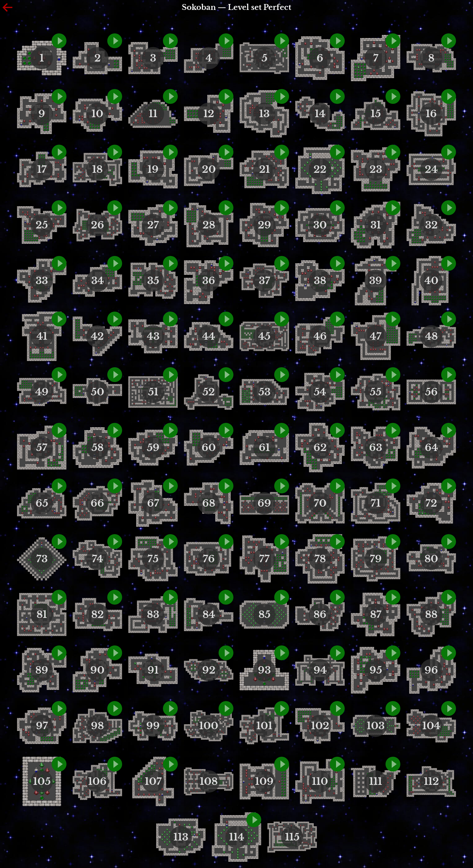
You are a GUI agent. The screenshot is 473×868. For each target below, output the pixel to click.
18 (97, 169)
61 (264, 448)
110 (320, 781)
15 (376, 114)
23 (376, 169)
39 (376, 281)
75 (153, 559)
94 (320, 670)
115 (292, 837)
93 (264, 670)
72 (431, 503)
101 (264, 726)
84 (209, 615)
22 (320, 169)
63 (376, 448)
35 (153, 281)
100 (209, 726)
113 (181, 837)
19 (153, 169)
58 (98, 448)
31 (376, 225)
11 (153, 114)
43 (153, 336)
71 (376, 503)
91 (153, 670)
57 (42, 448)
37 (264, 281)
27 (153, 225)
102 (320, 726)
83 (153, 615)
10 (97, 114)
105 (42, 781)
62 (320, 448)
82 (98, 615)
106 (97, 781)
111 (376, 781)
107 (153, 781)
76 (209, 559)
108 (209, 781)
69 (264, 503)
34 (98, 281)
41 (42, 336)
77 (264, 559)
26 (98, 225)
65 (42, 503)
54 (320, 392)
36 (209, 281)
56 (431, 392)
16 (431, 114)
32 (431, 225)
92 (209, 670)
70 (320, 503)
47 (376, 336)
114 (237, 837)
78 (320, 559)
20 (209, 169)
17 (42, 169)
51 (153, 392)
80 (431, 559)
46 (320, 336)
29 (264, 225)
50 (98, 392)
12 (209, 114)
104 (431, 726)
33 (42, 281)
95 (376, 670)
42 (97, 336)
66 (97, 503)
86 (320, 615)
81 (42, 615)
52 (209, 392)
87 (376, 615)
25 (42, 225)
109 (264, 781)
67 (153, 503)
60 (209, 448)
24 (431, 169)
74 (98, 559)
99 (153, 726)
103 (376, 726)
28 (209, 225)
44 (209, 336)
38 (320, 281)
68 (209, 503)
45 (264, 336)
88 (431, 615)
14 (320, 114)
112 (431, 781)
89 (42, 670)
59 (153, 448)
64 (431, 448)
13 (264, 114)
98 (97, 726)
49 (42, 392)
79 (376, 559)
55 (376, 392)
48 (431, 336)
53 (264, 392)
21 (264, 169)
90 (97, 670)
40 (431, 281)
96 (431, 670)
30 (320, 225)
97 (42, 726)
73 (42, 559)
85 (264, 615)
